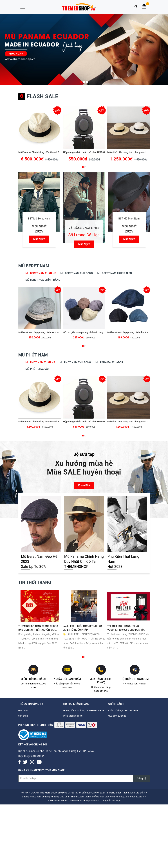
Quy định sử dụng (119, 706)
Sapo (119, 796)
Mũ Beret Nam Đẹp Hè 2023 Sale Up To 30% (39, 552)
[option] (84, 50)
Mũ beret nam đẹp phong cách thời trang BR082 (133, 323)
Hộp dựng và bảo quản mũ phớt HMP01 (84, 152)
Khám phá (84, 476)
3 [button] (87, 82)
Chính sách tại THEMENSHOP (126, 701)
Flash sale (38, 96)
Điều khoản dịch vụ (74, 711)
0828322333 (39, 751)
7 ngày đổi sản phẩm (67, 670)
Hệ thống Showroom (135, 670)
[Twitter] (25, 757)
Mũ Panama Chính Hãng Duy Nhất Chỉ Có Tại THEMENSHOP (84, 552)
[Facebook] (20, 757)
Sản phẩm (24, 706)
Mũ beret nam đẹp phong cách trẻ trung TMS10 (44, 323)
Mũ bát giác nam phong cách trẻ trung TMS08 (87, 323)
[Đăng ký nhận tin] (84, 773)
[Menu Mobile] (23, 7)
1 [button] (81, 82)
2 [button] (84, 82)
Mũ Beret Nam (37, 256)
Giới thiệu (24, 701)
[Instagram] (32, 757)
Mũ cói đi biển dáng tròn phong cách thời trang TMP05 (136, 152)
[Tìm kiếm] (136, 7)
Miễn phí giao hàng (33, 670)
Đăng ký (142, 773)
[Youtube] (39, 757)
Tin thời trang (38, 573)
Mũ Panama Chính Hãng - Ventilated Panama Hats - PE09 (49, 152)
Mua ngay (39, 239)
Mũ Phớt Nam (36, 345)
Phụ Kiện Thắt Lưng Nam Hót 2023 (123, 552)
